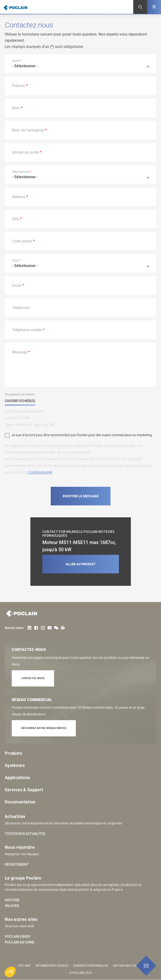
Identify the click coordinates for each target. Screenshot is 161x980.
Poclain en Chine (20, 942)
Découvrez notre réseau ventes (44, 728)
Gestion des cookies (128, 965)
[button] (10, 972)
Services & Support (24, 790)
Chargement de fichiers (20, 394)
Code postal (22, 241)
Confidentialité (40, 472)
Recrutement (17, 865)
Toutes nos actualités (25, 834)
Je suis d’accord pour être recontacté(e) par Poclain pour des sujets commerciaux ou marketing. (82, 435)
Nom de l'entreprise (28, 130)
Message (20, 352)
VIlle (16, 219)
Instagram (43, 628)
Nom (16, 108)
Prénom (19, 86)
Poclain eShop (18, 937)
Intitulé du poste (25, 152)
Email (17, 285)
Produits (13, 753)
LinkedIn (29, 628)
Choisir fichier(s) (20, 401)
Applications (17, 777)
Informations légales (52, 965)
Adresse (19, 197)
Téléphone (21, 308)
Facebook (36, 628)
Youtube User (50, 628)
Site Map (25, 965)
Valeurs (12, 906)
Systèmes (15, 765)
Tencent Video (63, 628)
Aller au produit (80, 564)
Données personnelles (91, 965)
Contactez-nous (33, 678)
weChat (56, 628)
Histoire (12, 900)
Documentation (20, 802)
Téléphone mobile (27, 330)
